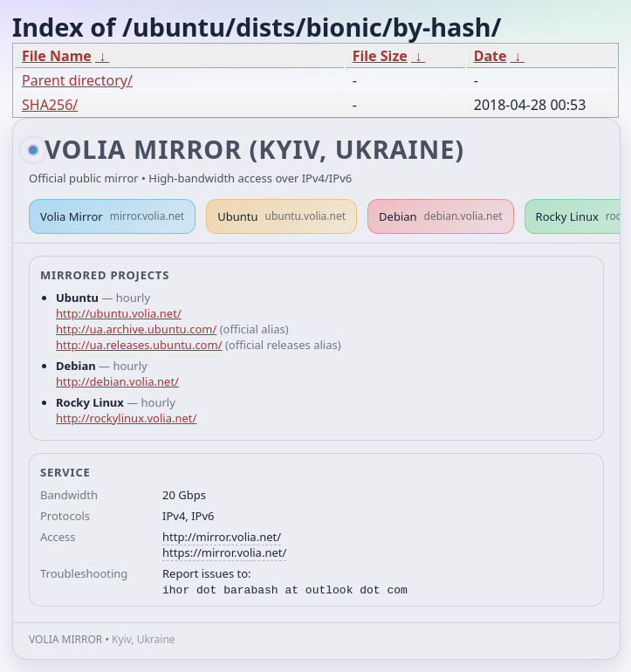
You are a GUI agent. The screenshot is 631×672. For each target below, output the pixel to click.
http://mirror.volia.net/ (222, 537)
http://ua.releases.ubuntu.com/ (139, 345)
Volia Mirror (112, 216)
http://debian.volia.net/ (117, 381)
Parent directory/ (77, 80)
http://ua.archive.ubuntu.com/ (136, 329)
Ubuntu (281, 216)
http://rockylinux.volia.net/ (126, 418)
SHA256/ (50, 105)
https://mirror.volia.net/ (224, 552)
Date (490, 56)
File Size (380, 56)
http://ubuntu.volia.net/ (119, 313)
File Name (57, 56)
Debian (441, 216)
